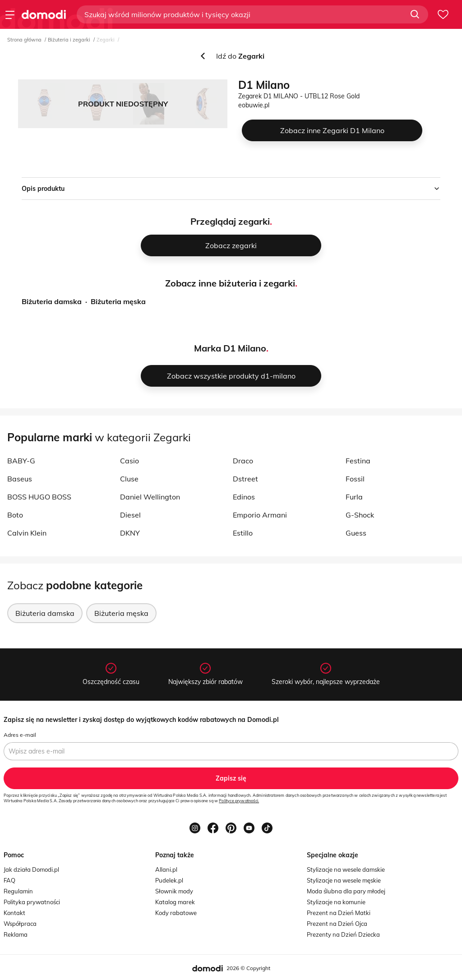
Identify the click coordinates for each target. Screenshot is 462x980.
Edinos (244, 497)
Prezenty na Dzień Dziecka (343, 934)
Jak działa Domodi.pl (31, 869)
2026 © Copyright (248, 968)
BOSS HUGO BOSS (39, 497)
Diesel (130, 515)
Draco (243, 461)
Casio (129, 461)
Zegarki (106, 40)
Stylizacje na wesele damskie (346, 869)
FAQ (9, 880)
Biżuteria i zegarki (69, 40)
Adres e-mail (20, 735)
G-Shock (360, 515)
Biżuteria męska (118, 301)
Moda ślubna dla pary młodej (346, 891)
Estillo (243, 533)
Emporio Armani (260, 515)
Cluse (129, 479)
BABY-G (21, 461)
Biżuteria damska (52, 301)
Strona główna (24, 40)
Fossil (355, 479)
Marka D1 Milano (230, 348)
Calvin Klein (27, 533)
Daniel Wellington (150, 497)
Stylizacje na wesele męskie (344, 880)
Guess (356, 533)
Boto (15, 515)
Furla (354, 497)
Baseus (20, 479)
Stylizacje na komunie (336, 902)
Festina (358, 461)
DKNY (130, 533)
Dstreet (245, 479)
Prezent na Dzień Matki (339, 913)
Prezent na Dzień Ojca (337, 924)
